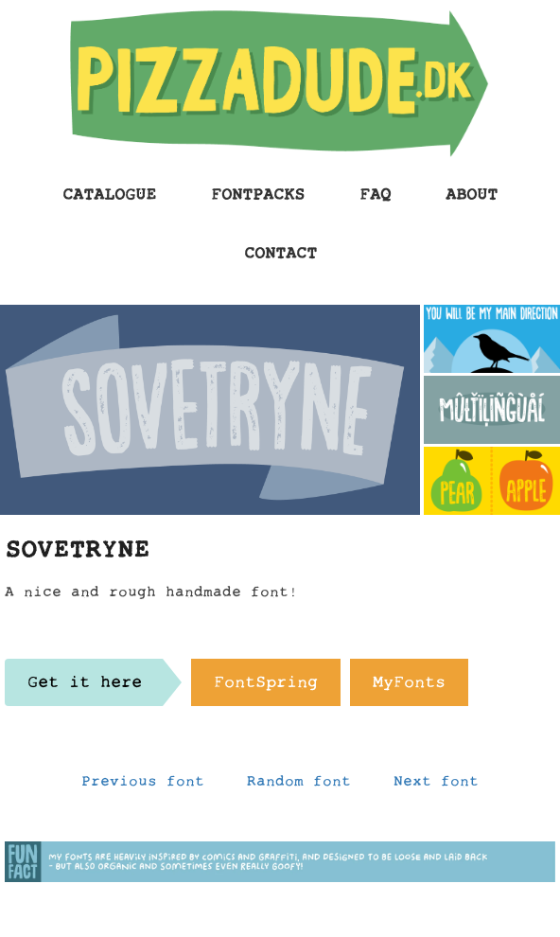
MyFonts (409, 687)
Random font (299, 786)
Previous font (143, 786)
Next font (436, 786)
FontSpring (266, 687)
